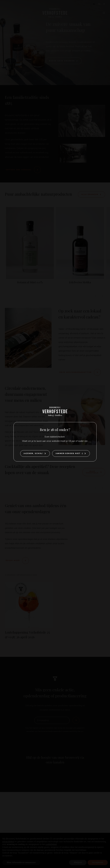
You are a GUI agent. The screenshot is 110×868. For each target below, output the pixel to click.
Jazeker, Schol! (33, 453)
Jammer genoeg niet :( (69, 453)
